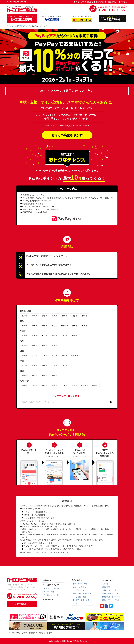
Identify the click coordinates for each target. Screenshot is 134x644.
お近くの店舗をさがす (67, 135)
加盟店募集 (100, 2)
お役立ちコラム (112, 2)
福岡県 (25, 385)
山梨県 (65, 336)
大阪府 (45, 356)
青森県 (35, 316)
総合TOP (48, 580)
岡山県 (45, 366)
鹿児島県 (85, 385)
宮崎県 (75, 385)
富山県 (35, 336)
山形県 (75, 316)
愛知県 (45, 345)
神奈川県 (65, 326)
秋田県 (65, 316)
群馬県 (25, 326)
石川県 (45, 336)
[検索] (111, 402)
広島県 (55, 366)
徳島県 (25, 375)
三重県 (55, 345)
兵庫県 (55, 356)
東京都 (55, 326)
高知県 (55, 375)
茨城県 (75, 326)
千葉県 (45, 326)
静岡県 (35, 345)
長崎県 (45, 385)
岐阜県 (25, 345)
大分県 (65, 385)
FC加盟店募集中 (112, 18)
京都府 (35, 356)
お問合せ (124, 2)
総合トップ (80, 2)
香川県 (35, 375)
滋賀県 (25, 356)
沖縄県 (95, 385)
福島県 (85, 316)
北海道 (25, 316)
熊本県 (55, 385)
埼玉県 (35, 326)
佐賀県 (35, 385)
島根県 (35, 366)
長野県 (75, 336)
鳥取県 (25, 366)
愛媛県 (45, 375)
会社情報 (90, 2)
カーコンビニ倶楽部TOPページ (18, 26)
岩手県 (45, 316)
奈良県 (65, 356)
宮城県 (55, 316)
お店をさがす (50, 599)
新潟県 (25, 336)
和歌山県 (75, 356)
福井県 (55, 336)
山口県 (65, 366)
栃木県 (85, 326)
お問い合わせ (22, 604)
